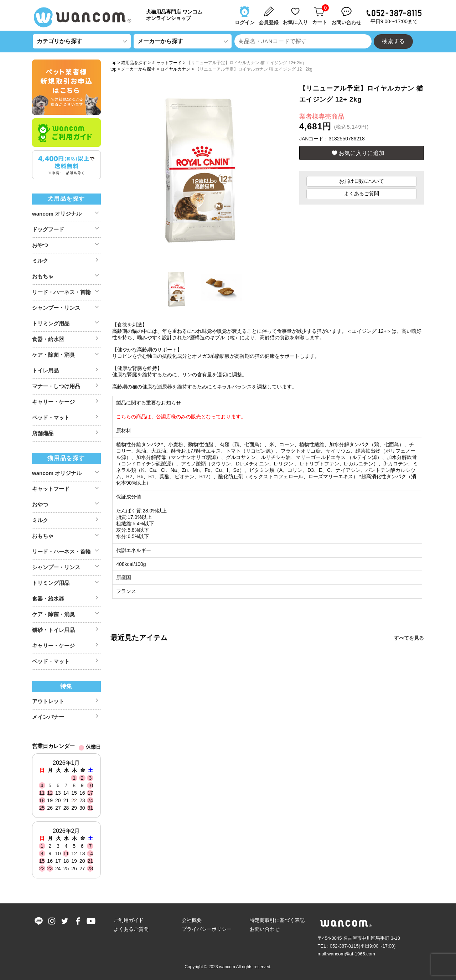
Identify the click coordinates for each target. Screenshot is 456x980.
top (113, 63)
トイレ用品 (45, 370)
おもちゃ (43, 276)
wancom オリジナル (57, 214)
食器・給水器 (48, 339)
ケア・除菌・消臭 (53, 355)
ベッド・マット (51, 417)
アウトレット (48, 701)
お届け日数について (362, 181)
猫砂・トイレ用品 (53, 630)
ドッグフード (48, 229)
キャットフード (167, 63)
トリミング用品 (51, 323)
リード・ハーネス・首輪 (61, 292)
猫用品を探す (134, 63)
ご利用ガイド (129, 920)
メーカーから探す (138, 69)
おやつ (40, 245)
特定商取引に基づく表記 (277, 920)
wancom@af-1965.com (351, 954)
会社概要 (192, 920)
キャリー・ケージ (53, 402)
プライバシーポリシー (207, 929)
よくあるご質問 (362, 194)
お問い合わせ (265, 929)
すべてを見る (409, 638)
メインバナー (48, 717)
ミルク (40, 261)
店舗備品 (43, 433)
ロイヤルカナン (175, 69)
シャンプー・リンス (56, 308)
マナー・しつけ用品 (56, 386)
